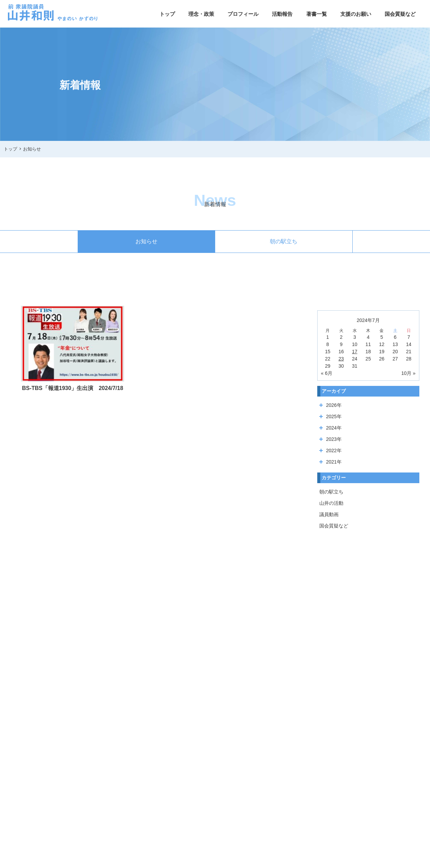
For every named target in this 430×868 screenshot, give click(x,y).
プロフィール (243, 14)
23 (341, 359)
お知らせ (146, 241)
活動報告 (282, 14)
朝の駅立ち (284, 241)
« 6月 (327, 373)
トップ (167, 14)
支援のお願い (356, 14)
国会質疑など (400, 14)
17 (355, 352)
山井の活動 (331, 503)
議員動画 (329, 514)
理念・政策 (201, 14)
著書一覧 (317, 14)
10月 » (408, 373)
